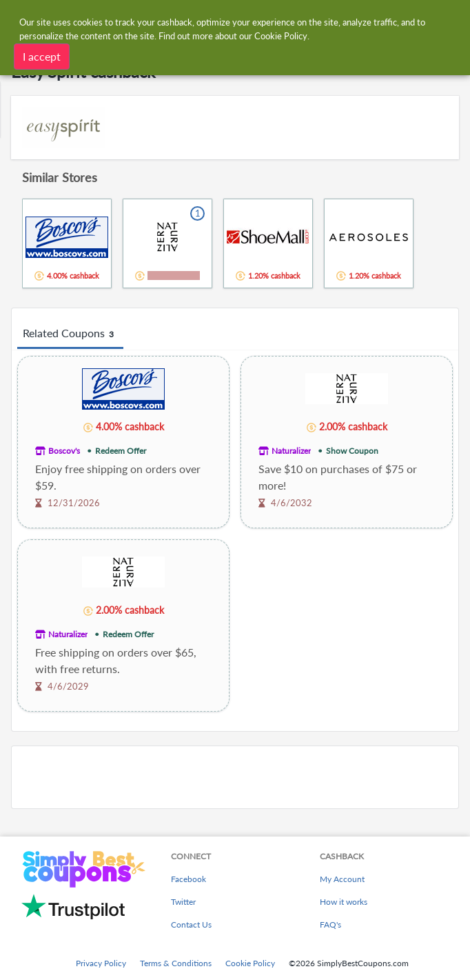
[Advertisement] (235, 777)
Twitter (183, 902)
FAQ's (330, 924)
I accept (42, 56)
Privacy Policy (101, 963)
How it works (344, 902)
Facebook (188, 879)
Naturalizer (291, 451)
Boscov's (64, 451)
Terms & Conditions (176, 963)
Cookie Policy (250, 963)
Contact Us (191, 924)
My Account (342, 879)
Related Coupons (70, 334)
